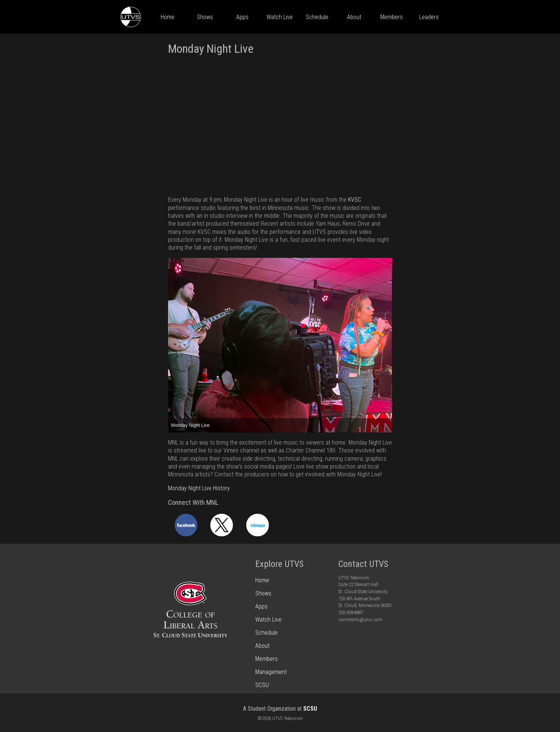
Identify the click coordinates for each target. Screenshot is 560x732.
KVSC (355, 200)
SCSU (310, 709)
